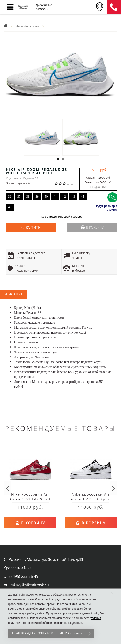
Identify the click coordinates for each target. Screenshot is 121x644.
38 (28, 196)
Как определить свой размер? (62, 217)
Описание (13, 294)
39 (37, 196)
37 (19, 196)
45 (10, 207)
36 (10, 196)
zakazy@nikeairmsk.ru (29, 585)
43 (73, 196)
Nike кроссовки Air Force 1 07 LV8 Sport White (91, 499)
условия (96, 618)
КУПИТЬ (33, 228)
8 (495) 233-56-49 (23, 576)
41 (55, 196)
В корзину (92, 227)
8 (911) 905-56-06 (114, 7)
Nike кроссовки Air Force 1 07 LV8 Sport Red (30, 499)
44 (83, 196)
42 (64, 196)
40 (46, 196)
